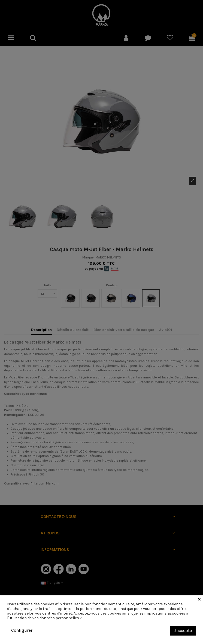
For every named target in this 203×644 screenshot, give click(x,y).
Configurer (22, 630)
